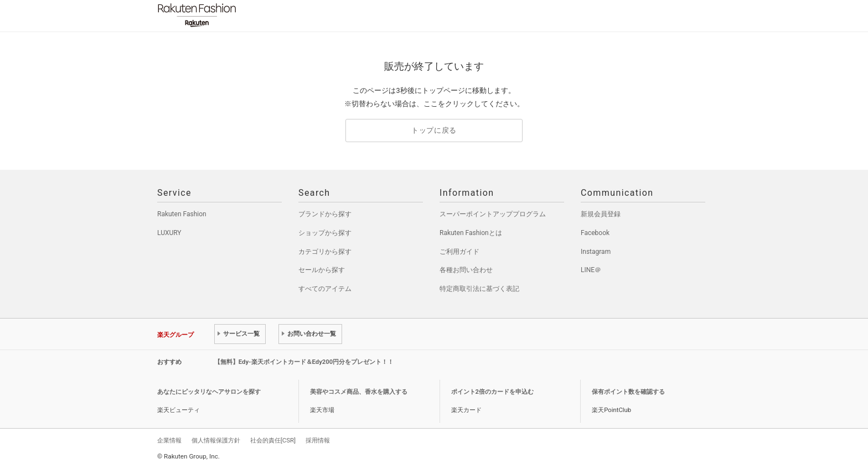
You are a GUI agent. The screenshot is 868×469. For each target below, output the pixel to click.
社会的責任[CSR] (273, 440)
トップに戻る (434, 130)
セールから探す (322, 270)
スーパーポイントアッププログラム (493, 214)
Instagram (596, 252)
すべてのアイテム (325, 289)
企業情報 (169, 440)
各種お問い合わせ (466, 270)
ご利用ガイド (459, 252)
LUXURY (169, 233)
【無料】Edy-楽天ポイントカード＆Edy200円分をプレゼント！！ (304, 362)
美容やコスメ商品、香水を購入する (359, 392)
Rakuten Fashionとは (471, 233)
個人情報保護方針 (216, 440)
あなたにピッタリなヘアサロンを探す (209, 392)
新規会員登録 (601, 214)
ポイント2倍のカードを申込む (492, 392)
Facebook (595, 233)
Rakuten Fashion (243, 15)
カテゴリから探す (325, 252)
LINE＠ (591, 270)
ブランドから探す (325, 214)
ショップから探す (325, 233)
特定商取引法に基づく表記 (479, 289)
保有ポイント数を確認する (628, 392)
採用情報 (318, 440)
